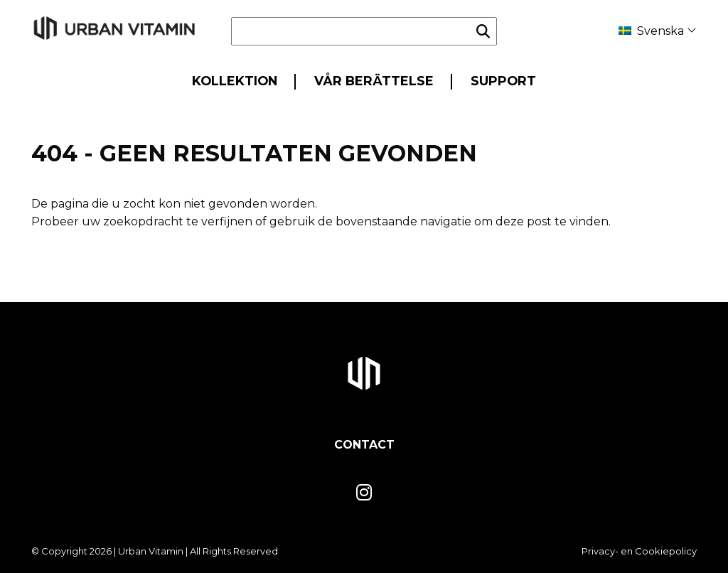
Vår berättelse (374, 81)
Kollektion (235, 81)
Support (503, 81)
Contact (364, 445)
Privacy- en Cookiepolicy (639, 551)
